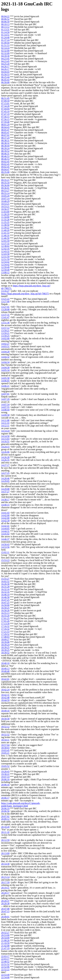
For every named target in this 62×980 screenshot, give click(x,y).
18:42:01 (5, 679)
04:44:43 (5, 72)
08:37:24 (5, 138)
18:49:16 (5, 711)
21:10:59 (5, 943)
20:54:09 (5, 938)
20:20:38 (5, 904)
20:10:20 (5, 827)
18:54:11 (5, 740)
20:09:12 (5, 819)
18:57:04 (5, 745)
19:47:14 (5, 777)
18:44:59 (5, 700)
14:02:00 (5, 338)
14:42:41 (5, 526)
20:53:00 (5, 935)
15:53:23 (5, 560)
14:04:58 (5, 368)
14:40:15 (5, 505)
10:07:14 (5, 199)
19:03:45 (5, 750)
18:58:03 (5, 748)
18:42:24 (5, 690)
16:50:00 (5, 605)
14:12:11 (5, 426)
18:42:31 (5, 695)
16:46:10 (5, 595)
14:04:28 (5, 352)
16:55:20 (5, 616)
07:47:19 (5, 114)
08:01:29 (5, 125)
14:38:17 (5, 500)
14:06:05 (5, 381)
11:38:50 (5, 225)
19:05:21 (5, 753)
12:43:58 (5, 254)
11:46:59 (5, 238)
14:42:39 (5, 521)
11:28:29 (5, 214)
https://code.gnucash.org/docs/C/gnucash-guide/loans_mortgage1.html (21, 804)
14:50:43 (5, 544)
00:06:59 (5, 22)
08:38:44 (5, 146)
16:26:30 (5, 584)
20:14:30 (5, 864)
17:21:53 (5, 632)
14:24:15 (5, 447)
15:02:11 (5, 552)
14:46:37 (5, 539)
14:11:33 (5, 423)
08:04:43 (5, 127)
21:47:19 (5, 948)
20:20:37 (5, 901)
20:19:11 (5, 888)
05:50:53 (5, 74)
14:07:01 (5, 394)
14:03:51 (5, 346)
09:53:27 (5, 191)
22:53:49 (5, 975)
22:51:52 (5, 964)
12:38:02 (5, 246)
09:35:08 (5, 172)
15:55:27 (5, 579)
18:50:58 (5, 719)
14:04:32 (5, 357)
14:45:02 (5, 534)
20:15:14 (5, 877)
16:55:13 (5, 613)
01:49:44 (5, 43)
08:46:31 (5, 154)
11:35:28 (5, 220)
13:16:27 (5, 291)
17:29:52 (5, 634)
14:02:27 (5, 344)
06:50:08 (5, 82)
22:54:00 (5, 977)
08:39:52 (5, 151)
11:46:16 (5, 236)
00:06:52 (5, 19)
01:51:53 (5, 45)
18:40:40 (5, 671)
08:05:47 (5, 130)
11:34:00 (5, 217)
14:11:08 (5, 420)
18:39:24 (5, 645)
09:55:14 (5, 193)
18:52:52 (5, 735)
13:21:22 (5, 299)
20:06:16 (5, 779)
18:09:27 (5, 639)
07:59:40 (5, 122)
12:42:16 (5, 249)
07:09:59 (5, 101)
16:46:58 (5, 597)
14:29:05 (5, 481)
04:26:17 (5, 67)
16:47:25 (5, 600)
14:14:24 (5, 431)
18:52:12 (5, 727)
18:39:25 (5, 647)
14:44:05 (5, 529)
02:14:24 (5, 48)
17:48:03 (5, 637)
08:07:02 (5, 135)
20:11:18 (5, 832)
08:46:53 (5, 156)
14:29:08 (5, 489)
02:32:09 (5, 51)
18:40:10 (5, 663)
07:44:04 (5, 109)
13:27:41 (5, 307)
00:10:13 (5, 24)
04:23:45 (5, 59)
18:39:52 (5, 653)
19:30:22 (5, 774)
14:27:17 (5, 465)
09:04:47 (5, 169)
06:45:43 (5, 80)
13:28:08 (5, 309)
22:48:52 (5, 962)
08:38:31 (5, 140)
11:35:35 (5, 222)
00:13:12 (5, 27)
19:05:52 (5, 766)
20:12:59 (5, 840)
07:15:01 (5, 103)
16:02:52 (5, 581)
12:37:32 (5, 243)
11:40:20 (5, 230)
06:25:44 (5, 77)
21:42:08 (5, 946)
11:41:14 (5, 233)
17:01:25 (5, 618)
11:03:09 (5, 212)
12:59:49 (5, 267)
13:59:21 (5, 331)
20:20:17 (5, 893)
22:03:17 (5, 956)
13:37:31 (5, 315)
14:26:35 (5, 460)
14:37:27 (5, 492)
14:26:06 (5, 452)
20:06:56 (5, 811)
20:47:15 (5, 911)
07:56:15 (5, 117)
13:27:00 (5, 302)
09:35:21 (5, 180)
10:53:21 (5, 204)
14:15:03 (5, 439)
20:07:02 (5, 816)
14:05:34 (5, 370)
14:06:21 (5, 386)
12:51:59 (5, 257)
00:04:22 (5, 16)
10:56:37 (5, 209)
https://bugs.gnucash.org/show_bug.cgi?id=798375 (25, 294)
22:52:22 (5, 970)
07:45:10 (5, 111)
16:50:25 (5, 608)
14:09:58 (5, 415)
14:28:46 (5, 478)
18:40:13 (5, 669)
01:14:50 (5, 32)
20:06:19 (5, 808)
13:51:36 (5, 323)
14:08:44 (5, 410)
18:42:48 (5, 698)
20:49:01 (5, 917)
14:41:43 (5, 513)
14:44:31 (5, 531)
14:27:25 (5, 473)
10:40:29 (5, 201)
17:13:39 (5, 624)
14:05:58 (5, 378)
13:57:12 (5, 328)
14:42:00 (5, 515)
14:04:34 (5, 362)
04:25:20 (5, 64)
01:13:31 (5, 30)
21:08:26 (5, 940)
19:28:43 (5, 771)
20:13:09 (5, 853)
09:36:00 (5, 185)
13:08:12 (5, 272)
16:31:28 (5, 587)
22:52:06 (5, 967)
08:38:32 (5, 143)
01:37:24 (5, 40)
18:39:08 (5, 642)
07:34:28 (5, 106)
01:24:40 (5, 37)
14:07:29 (5, 399)
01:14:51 (5, 35)
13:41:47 (5, 317)
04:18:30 (5, 56)
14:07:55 (5, 407)
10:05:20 (5, 196)
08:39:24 (5, 148)
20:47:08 (5, 909)
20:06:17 (5, 798)
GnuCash (33, 4)
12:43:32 (5, 251)
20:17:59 (5, 882)
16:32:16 (5, 589)
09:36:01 (5, 188)
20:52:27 (5, 933)
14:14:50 (5, 436)
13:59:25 (5, 336)
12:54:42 (5, 262)
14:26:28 (5, 457)
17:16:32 (5, 626)
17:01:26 (5, 621)
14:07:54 (5, 404)
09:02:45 (5, 162)
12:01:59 (5, 241)
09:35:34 (5, 183)
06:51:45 (5, 98)
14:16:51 (5, 441)
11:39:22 (5, 228)
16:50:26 (5, 610)
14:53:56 (5, 547)
